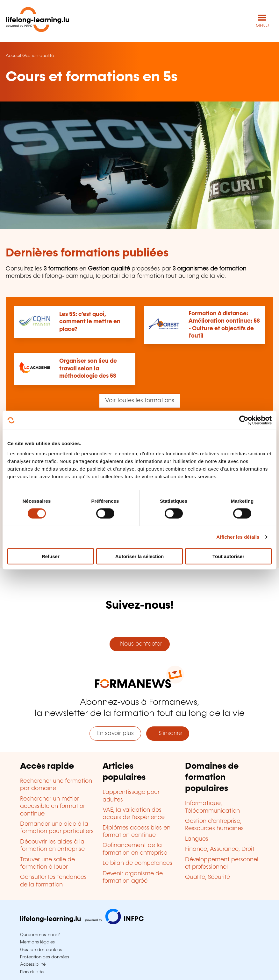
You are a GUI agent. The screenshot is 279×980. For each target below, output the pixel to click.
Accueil (13, 56)
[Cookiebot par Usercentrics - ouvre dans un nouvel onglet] (244, 420)
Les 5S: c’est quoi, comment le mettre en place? (90, 322)
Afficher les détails (238, 537)
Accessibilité (33, 964)
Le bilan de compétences (137, 863)
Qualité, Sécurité (207, 877)
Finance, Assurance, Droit (220, 849)
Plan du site (32, 972)
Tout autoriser (228, 556)
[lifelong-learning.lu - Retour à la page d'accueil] (38, 21)
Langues (197, 839)
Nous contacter (139, 644)
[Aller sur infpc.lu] (82, 923)
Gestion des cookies (41, 950)
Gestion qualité (38, 56)
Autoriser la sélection (140, 556)
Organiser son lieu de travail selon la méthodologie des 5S (88, 369)
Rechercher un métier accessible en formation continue (53, 806)
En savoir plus (115, 733)
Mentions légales (37, 942)
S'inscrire (168, 733)
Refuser (51, 556)
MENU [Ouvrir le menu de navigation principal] (262, 26)
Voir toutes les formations (140, 401)
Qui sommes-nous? (40, 935)
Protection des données (45, 957)
